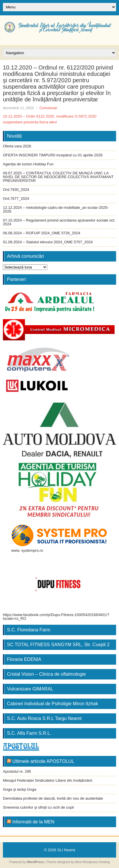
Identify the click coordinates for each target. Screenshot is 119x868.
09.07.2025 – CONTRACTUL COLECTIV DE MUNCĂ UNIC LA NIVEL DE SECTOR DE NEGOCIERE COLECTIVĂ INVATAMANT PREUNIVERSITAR (58, 177)
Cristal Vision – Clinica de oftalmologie (46, 674)
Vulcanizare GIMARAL (30, 689)
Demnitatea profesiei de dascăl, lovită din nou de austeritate (53, 798)
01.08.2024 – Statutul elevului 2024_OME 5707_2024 (48, 242)
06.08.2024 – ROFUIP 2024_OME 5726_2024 (42, 233)
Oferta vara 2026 (17, 146)
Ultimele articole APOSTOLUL (43, 761)
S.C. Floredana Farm (29, 630)
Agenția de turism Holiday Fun (28, 164)
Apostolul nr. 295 (17, 771)
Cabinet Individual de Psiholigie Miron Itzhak (53, 704)
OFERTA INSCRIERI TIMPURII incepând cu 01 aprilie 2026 (53, 155)
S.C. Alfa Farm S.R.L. (29, 733)
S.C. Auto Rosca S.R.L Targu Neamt (44, 718)
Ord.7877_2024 (16, 199)
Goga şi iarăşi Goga (20, 789)
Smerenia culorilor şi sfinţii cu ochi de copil (38, 807)
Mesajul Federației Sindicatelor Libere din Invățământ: (48, 780)
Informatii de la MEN (33, 822)
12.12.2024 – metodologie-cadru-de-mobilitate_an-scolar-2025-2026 (56, 209)
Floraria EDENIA (24, 659)
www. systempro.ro (27, 550)
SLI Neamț (66, 850)
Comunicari (48, 108)
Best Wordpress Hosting (93, 862)
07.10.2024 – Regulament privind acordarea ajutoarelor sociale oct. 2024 (59, 222)
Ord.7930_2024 (16, 190)
